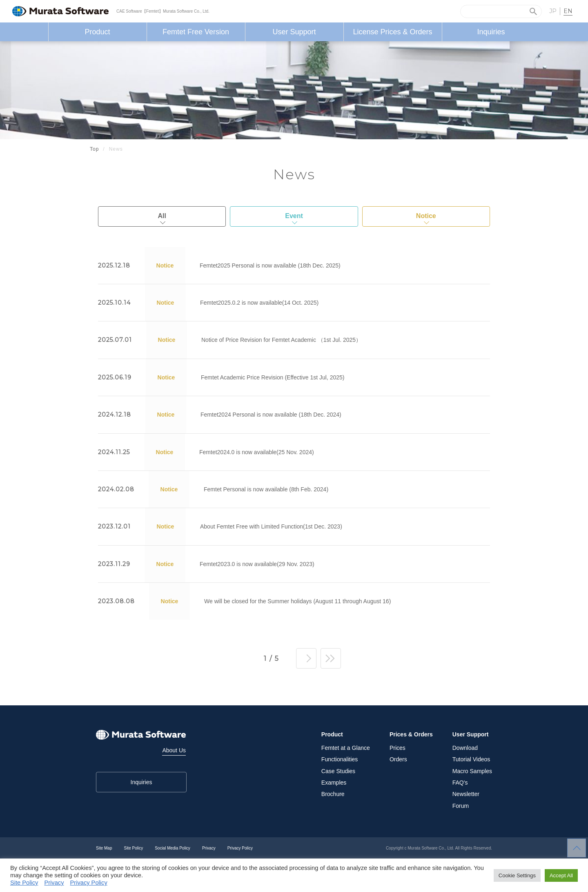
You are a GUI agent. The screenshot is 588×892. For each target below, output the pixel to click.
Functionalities (340, 759)
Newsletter (466, 794)
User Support (294, 32)
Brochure (333, 794)
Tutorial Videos (471, 759)
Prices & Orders (411, 734)
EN (568, 11)
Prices (398, 748)
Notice (426, 216)
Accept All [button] (561, 875)
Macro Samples (472, 771)
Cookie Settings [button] (517, 875)
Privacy (209, 848)
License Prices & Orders (392, 32)
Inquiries (491, 32)
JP (553, 11)
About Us (174, 750)
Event (294, 216)
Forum (461, 806)
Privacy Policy (240, 848)
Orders (398, 759)
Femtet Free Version (196, 32)
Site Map (104, 848)
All (162, 216)
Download (465, 748)
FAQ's (460, 783)
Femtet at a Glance (346, 748)
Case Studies (338, 771)
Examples (334, 783)
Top (94, 149)
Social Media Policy (173, 848)
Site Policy (133, 848)
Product (97, 32)
